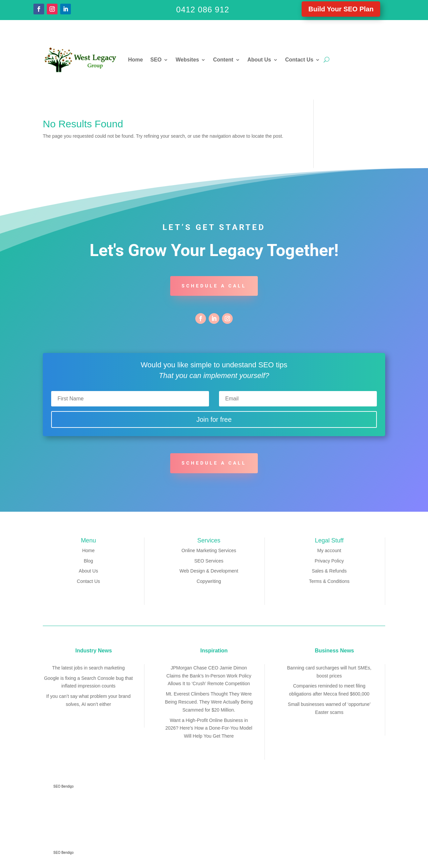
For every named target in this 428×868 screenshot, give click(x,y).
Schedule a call (214, 286)
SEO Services (209, 561)
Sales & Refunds (329, 571)
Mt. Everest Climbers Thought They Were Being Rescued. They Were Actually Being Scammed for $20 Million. (209, 702)
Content (223, 60)
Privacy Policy (329, 561)
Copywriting (209, 581)
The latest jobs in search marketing (88, 668)
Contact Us (299, 60)
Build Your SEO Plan (341, 9)
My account (329, 550)
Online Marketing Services (209, 550)
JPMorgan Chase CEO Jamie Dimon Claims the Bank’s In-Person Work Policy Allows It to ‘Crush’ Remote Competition (209, 676)
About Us (259, 60)
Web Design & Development (209, 571)
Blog (88, 561)
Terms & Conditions (329, 581)
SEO (156, 60)
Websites (187, 60)
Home (135, 60)
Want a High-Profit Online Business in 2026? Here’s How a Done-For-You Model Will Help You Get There (209, 728)
